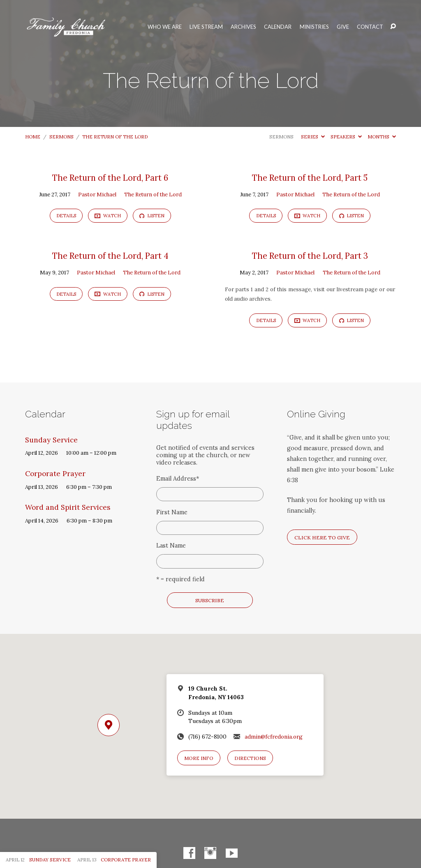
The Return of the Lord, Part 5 (310, 178)
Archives (243, 27)
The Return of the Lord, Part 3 (310, 256)
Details (66, 216)
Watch (108, 216)
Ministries (314, 27)
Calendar (278, 27)
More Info (199, 758)
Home (33, 137)
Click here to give (322, 538)
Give (343, 27)
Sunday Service (51, 440)
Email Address (178, 479)
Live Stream (206, 27)
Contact (370, 27)
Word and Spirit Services (68, 507)
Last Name (171, 546)
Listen (152, 216)
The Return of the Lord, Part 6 (110, 178)
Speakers (346, 137)
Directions (250, 758)
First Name (172, 512)
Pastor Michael (97, 195)
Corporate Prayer (55, 474)
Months (382, 137)
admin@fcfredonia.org (274, 737)
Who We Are (165, 27)
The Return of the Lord (115, 137)
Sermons (61, 137)
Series (313, 137)
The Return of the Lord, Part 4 (110, 256)
